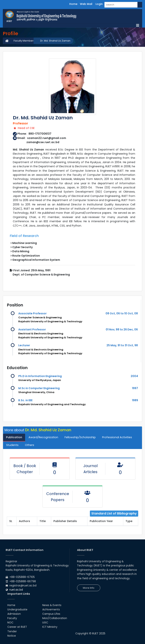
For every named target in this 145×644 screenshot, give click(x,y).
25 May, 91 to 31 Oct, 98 (122, 345)
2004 (134, 376)
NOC (10, 622)
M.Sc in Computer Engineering (39, 388)
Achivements (51, 609)
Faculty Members (24, 41)
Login (99, 4)
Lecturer (24, 345)
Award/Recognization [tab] (43, 437)
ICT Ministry (50, 627)
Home (73, 4)
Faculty (12, 618)
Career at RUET (17, 627)
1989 (135, 400)
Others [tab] (30, 445)
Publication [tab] (14, 437)
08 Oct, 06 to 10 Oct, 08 (122, 313)
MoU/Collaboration (55, 618)
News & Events (52, 605)
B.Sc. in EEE (25, 400)
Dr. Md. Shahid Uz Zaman (55, 41)
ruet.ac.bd (16, 590)
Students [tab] (12, 445)
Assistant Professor (32, 329)
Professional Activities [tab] (117, 437)
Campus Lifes (51, 614)
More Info (89, 588)
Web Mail (86, 4)
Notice (12, 636)
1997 (135, 388)
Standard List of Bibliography (114, 513)
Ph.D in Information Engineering (40, 376)
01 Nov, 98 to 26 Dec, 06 (122, 329)
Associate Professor (32, 313)
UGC (45, 622)
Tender (12, 631)
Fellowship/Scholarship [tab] (80, 437)
